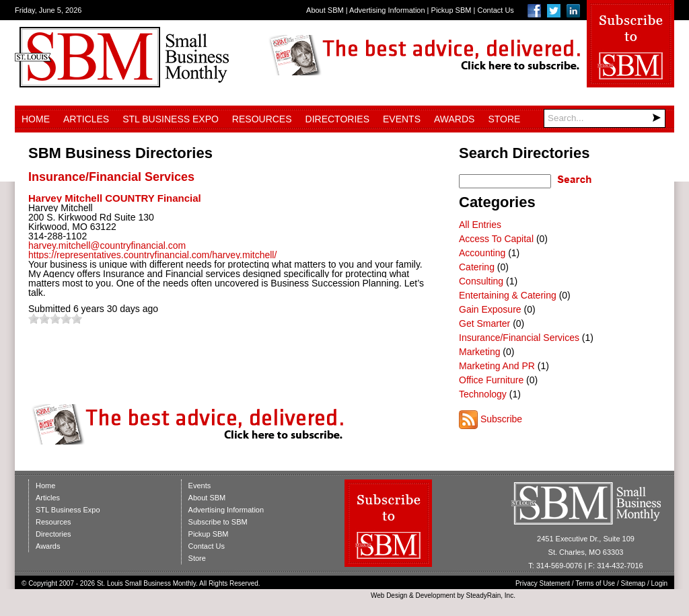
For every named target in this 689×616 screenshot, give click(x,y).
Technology (483, 394)
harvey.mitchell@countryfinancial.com (107, 245)
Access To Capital (496, 239)
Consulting (481, 281)
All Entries (480, 225)
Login (659, 583)
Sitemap (633, 583)
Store (504, 119)
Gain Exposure (490, 309)
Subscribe (501, 419)
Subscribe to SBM (218, 522)
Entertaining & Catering (508, 295)
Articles (86, 119)
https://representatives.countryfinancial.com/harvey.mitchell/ (152, 255)
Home (36, 119)
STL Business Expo (171, 119)
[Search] (605, 118)
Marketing (479, 352)
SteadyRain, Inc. (491, 595)
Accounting (482, 253)
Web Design (389, 595)
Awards (454, 119)
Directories (337, 119)
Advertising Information (387, 10)
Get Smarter (484, 323)
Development (436, 595)
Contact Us (495, 10)
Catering (477, 267)
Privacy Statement (543, 583)
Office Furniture (491, 380)
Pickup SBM (451, 10)
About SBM (325, 10)
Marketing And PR (497, 366)
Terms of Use (595, 583)
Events (402, 119)
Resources (262, 119)
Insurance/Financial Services (111, 177)
